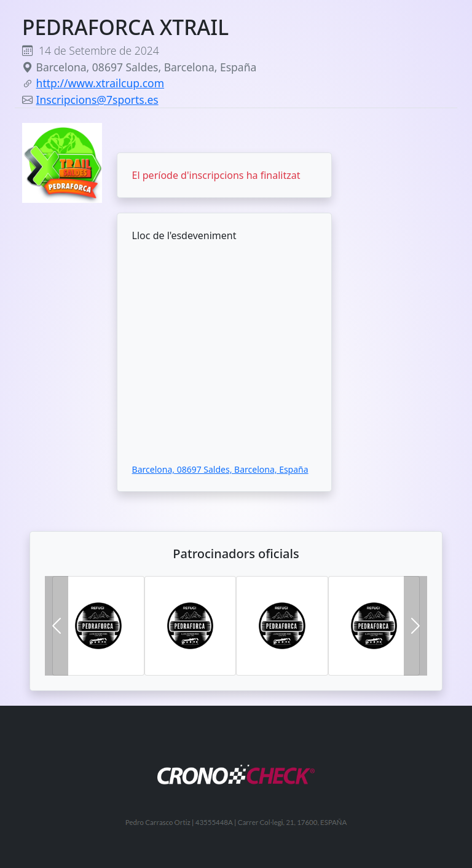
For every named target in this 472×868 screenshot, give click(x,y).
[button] (57, 626)
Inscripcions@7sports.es (97, 100)
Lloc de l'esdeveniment (184, 235)
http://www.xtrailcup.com (100, 83)
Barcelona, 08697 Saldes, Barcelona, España (220, 469)
